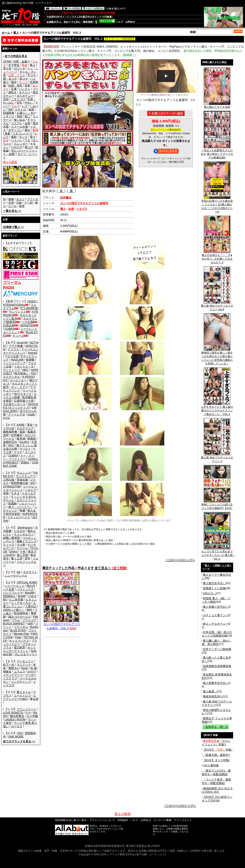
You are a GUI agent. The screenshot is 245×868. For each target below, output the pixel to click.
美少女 (7, 68)
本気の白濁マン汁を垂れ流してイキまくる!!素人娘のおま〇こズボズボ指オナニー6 (217, 205)
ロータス (17, 726)
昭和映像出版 (20, 483)
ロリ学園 (32, 716)
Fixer (18, 637)
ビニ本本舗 (16, 599)
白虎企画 (9, 325)
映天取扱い (22, 373)
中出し (29, 103)
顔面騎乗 (9, 113)
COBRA (10, 329)
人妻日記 (31, 606)
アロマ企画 (12, 356)
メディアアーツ (13, 675)
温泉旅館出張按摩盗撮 (217, 666)
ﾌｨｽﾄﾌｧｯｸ (17, 147)
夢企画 (34, 699)
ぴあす (32, 596)
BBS (29, 610)
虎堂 (27, 558)
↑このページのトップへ (180, 560)
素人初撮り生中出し (216, 607)
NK (19, 572)
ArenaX (33, 353)
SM (10, 109)
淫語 (6, 99)
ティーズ (18, 336)
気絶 (20, 116)
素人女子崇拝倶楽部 (19, 512)
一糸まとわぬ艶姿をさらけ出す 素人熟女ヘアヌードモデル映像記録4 (217, 153)
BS (5, 599)
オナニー (25, 92)
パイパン (17, 140)
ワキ (27, 140)
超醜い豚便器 (11, 538)
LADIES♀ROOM (15, 719)
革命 (30, 425)
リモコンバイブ (22, 133)
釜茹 (22, 432)
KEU (11, 445)
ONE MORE (16, 737)
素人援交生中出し (214, 583)
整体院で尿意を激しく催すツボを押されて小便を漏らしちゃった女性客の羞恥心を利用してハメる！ (217, 357)
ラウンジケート (27, 709)
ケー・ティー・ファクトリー (19, 457)
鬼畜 (7, 133)
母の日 (31, 586)
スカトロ (20, 109)
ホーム (6, 33)
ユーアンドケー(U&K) (19, 697)
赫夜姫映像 (10, 432)
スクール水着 (20, 127)
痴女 (14, 82)
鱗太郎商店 (17, 716)
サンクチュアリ (26, 476)
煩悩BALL (9, 596)
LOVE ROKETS (13, 713)
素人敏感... (210, 691)
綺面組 (32, 438)
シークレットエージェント (20, 488)
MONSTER (27, 325)
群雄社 (25, 462)
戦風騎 (12, 504)
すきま (15, 493)
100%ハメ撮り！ (14, 610)
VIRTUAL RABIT (27, 582)
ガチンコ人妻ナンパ (216, 615)
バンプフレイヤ (13, 593)
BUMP (22, 596)
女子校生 (14, 65)
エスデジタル (11, 377)
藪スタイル (24, 692)
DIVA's (13, 552)
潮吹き (12, 92)
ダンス (23, 137)
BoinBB (30, 593)
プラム (16, 620)
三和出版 (9, 480)
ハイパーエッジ (14, 586)
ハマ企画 (27, 322)
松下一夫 (9, 665)
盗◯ (27, 116)
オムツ (20, 199)
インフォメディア (14, 363)
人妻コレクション (19, 605)
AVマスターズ (23, 394)
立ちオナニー (25, 96)
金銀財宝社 (10, 442)
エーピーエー (18, 380)
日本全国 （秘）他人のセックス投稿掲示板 (217, 634)
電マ (33, 137)
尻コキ (24, 79)
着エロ (29, 147)
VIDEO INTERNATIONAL (20, 303)
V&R (30, 623)
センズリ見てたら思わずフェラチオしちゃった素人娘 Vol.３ (218, 554)
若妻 (27, 85)
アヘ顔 (28, 203)
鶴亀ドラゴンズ (27, 541)
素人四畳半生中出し (216, 683)
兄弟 (11, 203)
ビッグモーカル (21, 603)
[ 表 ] (61, 191)
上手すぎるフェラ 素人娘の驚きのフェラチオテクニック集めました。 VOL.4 (217, 409)
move (24, 668)
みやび (32, 671)
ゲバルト (25, 449)
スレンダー (21, 144)
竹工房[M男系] (29, 308)
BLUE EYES (18, 630)
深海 (6, 493)
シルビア (31, 490)
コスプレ (17, 123)
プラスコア (29, 620)
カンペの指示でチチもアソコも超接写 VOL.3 (62, 625)
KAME (21, 425)
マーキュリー (25, 661)
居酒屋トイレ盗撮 (214, 588)
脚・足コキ (10, 79)
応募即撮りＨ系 (24, 401)
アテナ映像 (16, 346)
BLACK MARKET (14, 623)
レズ (25, 106)
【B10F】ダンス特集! (216, 760)
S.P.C (7, 418)
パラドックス (25, 589)
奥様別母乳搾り (213, 696)
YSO (20, 733)
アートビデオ (17, 414)
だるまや (20, 531)
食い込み (20, 120)
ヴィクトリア (11, 370)
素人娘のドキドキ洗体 (217, 106)
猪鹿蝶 (30, 360)
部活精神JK (21, 613)
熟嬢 (22, 510)
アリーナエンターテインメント (21, 351)
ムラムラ (20, 671)
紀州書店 (17, 435)
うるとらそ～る (24, 366)
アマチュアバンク (19, 389)
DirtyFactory (25, 528)
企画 (27, 123)
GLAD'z (24, 442)
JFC (33, 483)
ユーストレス (22, 695)
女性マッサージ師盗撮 (217, 649)
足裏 (14, 89)
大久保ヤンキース (14, 404)
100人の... (209, 593)
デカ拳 (21, 545)
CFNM (7, 61)
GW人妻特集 (211, 765)
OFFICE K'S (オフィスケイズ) (21, 406)
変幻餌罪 (20, 647)
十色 (23, 552)
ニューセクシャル (16, 576)
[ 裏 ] (71, 191)
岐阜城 (21, 438)
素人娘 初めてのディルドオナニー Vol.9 (217, 306)
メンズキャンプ (21, 682)
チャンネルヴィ (24, 534)
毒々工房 (17, 558)
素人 (16, 33)
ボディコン (15, 130)
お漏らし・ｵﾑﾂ (26, 113)
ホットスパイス (19, 641)
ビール (12, 206)
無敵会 (7, 671)
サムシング (24, 473)
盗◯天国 (23, 555)
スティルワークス (19, 517)
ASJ (34, 373)
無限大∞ (13, 668)
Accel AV (22, 342)
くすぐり (9, 116)
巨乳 (20, 103)
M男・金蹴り (22, 61)
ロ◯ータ (20, 68)
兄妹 (19, 203)
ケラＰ (18, 452)
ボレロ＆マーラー (26, 654)
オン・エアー (20, 387)
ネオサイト (30, 572)
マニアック (24, 665)
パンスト (25, 89)
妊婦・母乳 (15, 85)
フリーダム (21, 627)
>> (12, 211)
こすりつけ (18, 99)
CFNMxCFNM (12, 486)
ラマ (28, 713)
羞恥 (14, 137)
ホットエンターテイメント (19, 649)
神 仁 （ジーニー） (20, 507)
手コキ (32, 75)
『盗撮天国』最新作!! (217, 755)
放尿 (31, 109)
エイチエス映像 (20, 396)
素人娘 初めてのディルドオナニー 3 (217, 458)
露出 (27, 130)
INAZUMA (17, 360)
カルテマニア (25, 428)
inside (31, 414)
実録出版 (22, 480)
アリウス (13, 349)
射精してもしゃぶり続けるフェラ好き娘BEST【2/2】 (217, 505)
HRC (25, 370)
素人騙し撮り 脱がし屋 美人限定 (216, 642)
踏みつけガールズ (20, 617)
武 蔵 (33, 668)
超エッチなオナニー (216, 624)
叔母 (22, 206)
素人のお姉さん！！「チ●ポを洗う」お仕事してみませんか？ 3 (217, 257)
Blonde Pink (21, 634)
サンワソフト (18, 312)
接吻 (11, 199)
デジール (22, 548)
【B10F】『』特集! (218, 750)
